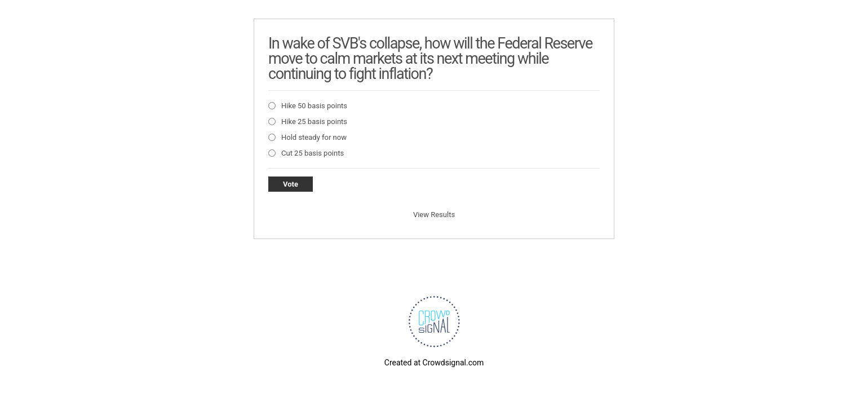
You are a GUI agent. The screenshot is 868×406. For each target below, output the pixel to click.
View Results (434, 215)
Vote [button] (291, 184)
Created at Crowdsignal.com (434, 363)
